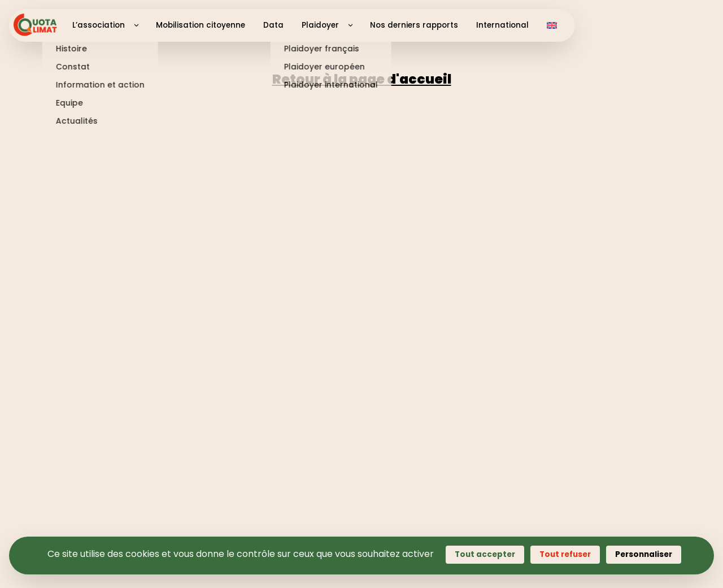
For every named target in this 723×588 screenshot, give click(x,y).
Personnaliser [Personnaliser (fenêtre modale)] (644, 554)
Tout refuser (565, 554)
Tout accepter (485, 554)
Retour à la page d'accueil (362, 79)
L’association (99, 25)
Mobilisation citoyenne (201, 25)
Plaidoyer (320, 25)
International (502, 25)
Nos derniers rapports (414, 25)
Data (273, 25)
